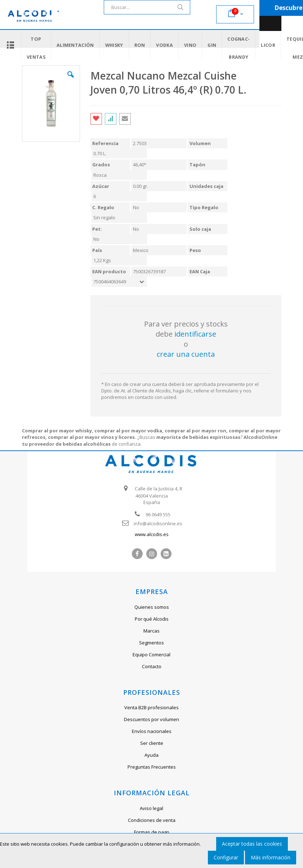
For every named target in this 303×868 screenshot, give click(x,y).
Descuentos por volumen (151, 719)
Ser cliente (152, 743)
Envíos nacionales (152, 731)
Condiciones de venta (152, 820)
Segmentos (151, 643)
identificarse (195, 334)
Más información (271, 857)
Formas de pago (152, 832)
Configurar (226, 857)
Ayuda (151, 755)
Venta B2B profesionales (151, 707)
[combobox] (147, 7)
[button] (71, 80)
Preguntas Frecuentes (152, 767)
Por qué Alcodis (152, 619)
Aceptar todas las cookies (252, 844)
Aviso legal (151, 808)
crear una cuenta (186, 354)
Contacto (152, 666)
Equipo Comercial (151, 655)
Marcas (151, 631)
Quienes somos (152, 607)
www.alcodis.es (152, 534)
